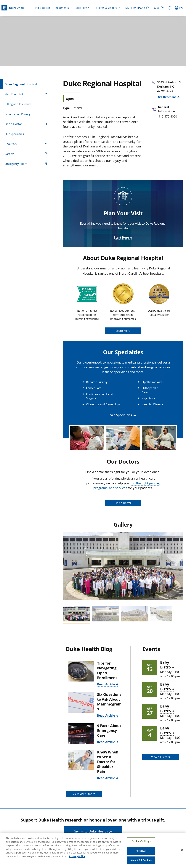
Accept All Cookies (141, 860)
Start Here (121, 237)
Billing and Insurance (18, 104)
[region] (93, 850)
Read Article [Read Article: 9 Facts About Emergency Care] (106, 742)
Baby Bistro (165, 665)
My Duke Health (135, 8)
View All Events (161, 757)
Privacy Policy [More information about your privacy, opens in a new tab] (77, 856)
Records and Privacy (18, 114)
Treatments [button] (62, 8)
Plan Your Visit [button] (26, 94)
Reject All (141, 851)
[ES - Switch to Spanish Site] (179, 8)
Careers (9, 154)
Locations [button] (82, 8)
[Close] (182, 850)
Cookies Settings (141, 841)
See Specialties (121, 415)
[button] (67, 566)
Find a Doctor (42, 8)
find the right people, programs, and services (127, 486)
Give (157, 8)
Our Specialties (14, 134)
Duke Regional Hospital (21, 84)
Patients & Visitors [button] (106, 8)
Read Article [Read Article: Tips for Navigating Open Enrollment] (106, 684)
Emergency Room (26, 164)
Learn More (123, 331)
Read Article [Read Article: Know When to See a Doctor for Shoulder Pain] (106, 778)
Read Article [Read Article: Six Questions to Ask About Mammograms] (106, 716)
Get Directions (167, 97)
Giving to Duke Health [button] (91, 831)
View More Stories (84, 794)
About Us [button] (26, 144)
